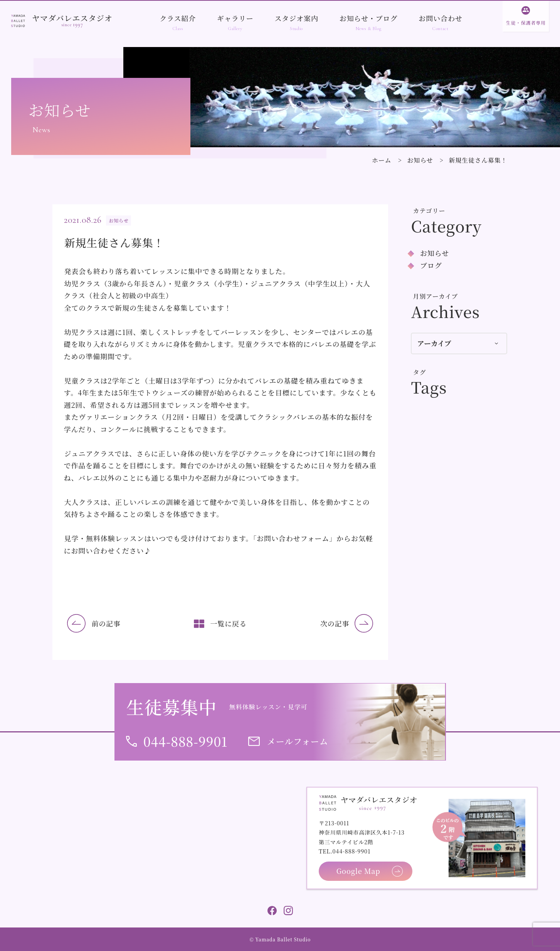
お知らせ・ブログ (369, 18)
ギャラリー (235, 18)
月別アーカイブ (436, 296)
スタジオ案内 (296, 18)
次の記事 (335, 623)
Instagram (288, 911)
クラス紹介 (178, 18)
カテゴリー (429, 211)
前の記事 (106, 623)
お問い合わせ (440, 18)
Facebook (272, 911)
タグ (420, 372)
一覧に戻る (228, 623)
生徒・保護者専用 (526, 23)
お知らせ (420, 160)
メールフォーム (298, 741)
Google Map (358, 871)
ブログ (431, 265)
